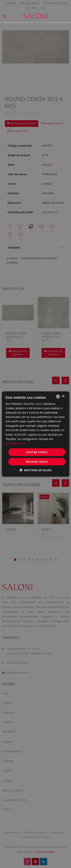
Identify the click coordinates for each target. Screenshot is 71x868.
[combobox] (58, 396)
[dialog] (35, 434)
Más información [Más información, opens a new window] (16, 443)
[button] (36, 470)
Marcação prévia (29, 3)
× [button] (63, 396)
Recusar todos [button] (37, 462)
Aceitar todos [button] (37, 452)
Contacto (10, 3)
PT (34, 8)
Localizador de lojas (55, 3)
